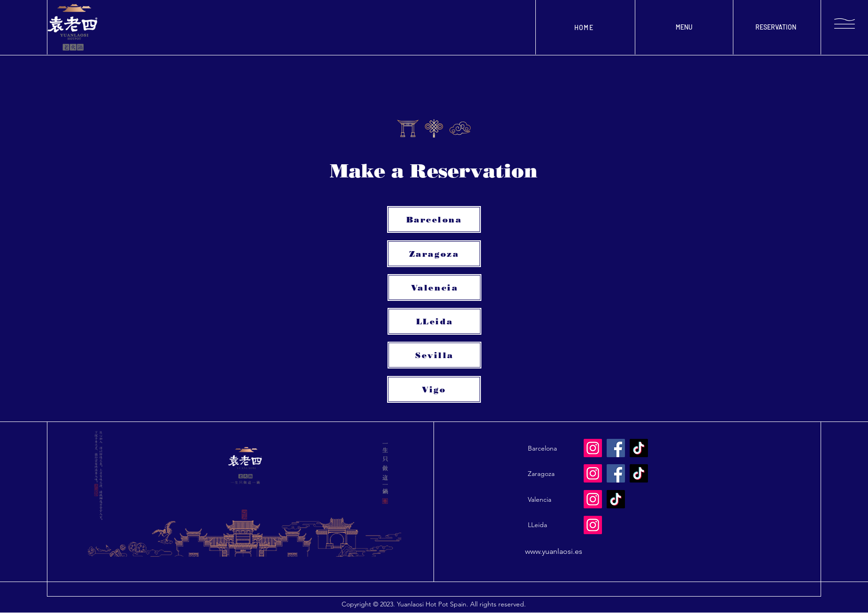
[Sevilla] (434, 355)
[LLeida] (434, 321)
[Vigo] (434, 389)
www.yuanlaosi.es (554, 551)
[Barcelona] (434, 219)
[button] (845, 23)
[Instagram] (593, 473)
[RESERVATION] (776, 27)
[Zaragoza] (434, 254)
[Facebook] (616, 473)
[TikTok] (639, 473)
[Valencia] (434, 287)
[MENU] (684, 27)
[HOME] (585, 27)
